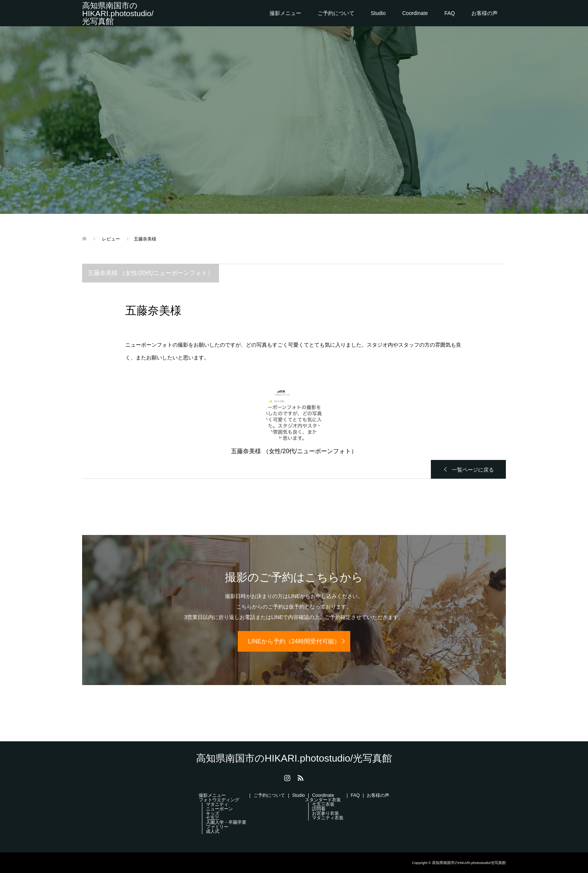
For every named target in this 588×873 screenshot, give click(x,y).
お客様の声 (484, 13)
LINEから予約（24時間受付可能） (294, 641)
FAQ (450, 13)
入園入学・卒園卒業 (226, 822)
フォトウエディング (219, 800)
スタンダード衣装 (323, 800)
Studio (378, 13)
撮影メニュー (285, 13)
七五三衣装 (323, 804)
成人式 (213, 831)
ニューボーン (219, 809)
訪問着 (319, 809)
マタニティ (217, 804)
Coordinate (415, 13)
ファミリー (217, 827)
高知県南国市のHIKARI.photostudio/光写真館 (118, 13)
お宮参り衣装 (325, 813)
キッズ (213, 813)
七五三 (213, 818)
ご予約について (336, 13)
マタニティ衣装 (328, 818)
